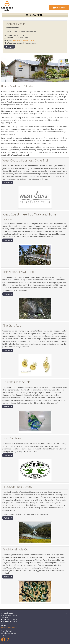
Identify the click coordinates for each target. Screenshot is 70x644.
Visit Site (8, 183)
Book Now (59, 7)
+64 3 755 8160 (20, 35)
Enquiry (10, 47)
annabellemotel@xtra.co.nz (23, 40)
